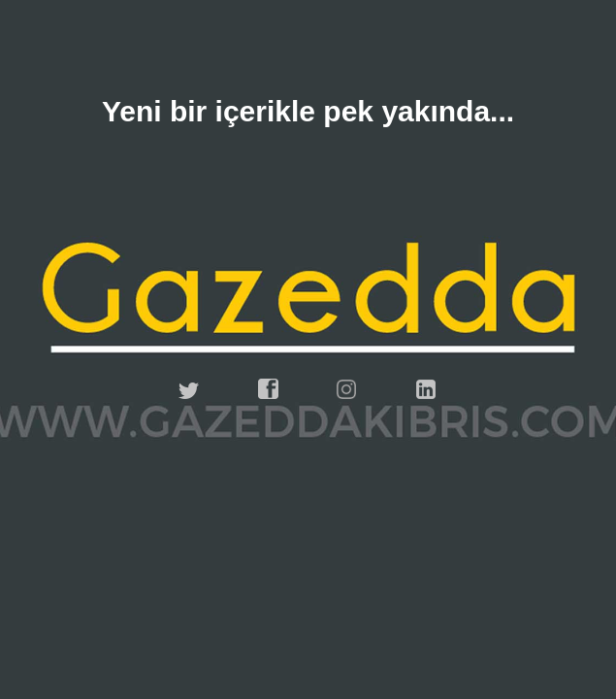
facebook (269, 389)
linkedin (427, 389)
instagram (347, 389)
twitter (189, 389)
